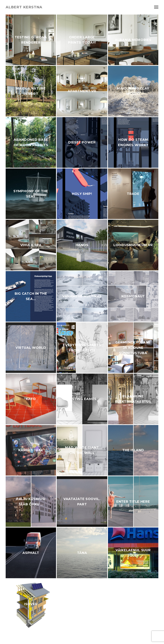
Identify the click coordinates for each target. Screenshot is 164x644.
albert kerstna (24, 7)
